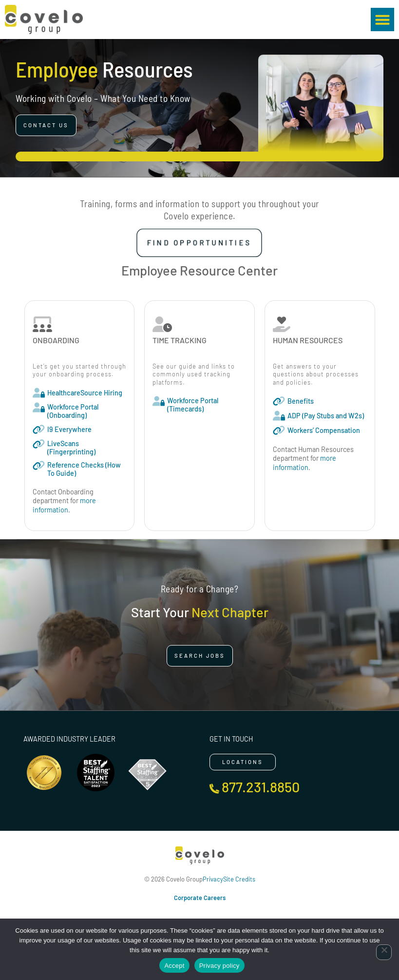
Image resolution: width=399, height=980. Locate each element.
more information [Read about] (64, 505)
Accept (174, 966)
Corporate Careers (200, 898)
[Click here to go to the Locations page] (243, 762)
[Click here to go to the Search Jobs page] (200, 656)
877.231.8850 (261, 787)
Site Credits (239, 879)
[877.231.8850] (214, 789)
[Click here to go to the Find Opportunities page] (199, 243)
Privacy (213, 879)
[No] (384, 952)
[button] (382, 20)
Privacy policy (219, 966)
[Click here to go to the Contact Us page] (46, 125)
